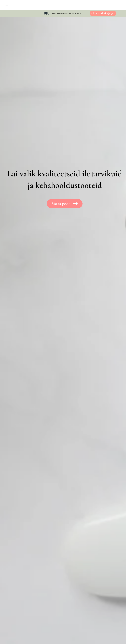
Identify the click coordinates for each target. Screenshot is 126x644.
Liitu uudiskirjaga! (103, 13)
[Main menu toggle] (7, 5)
